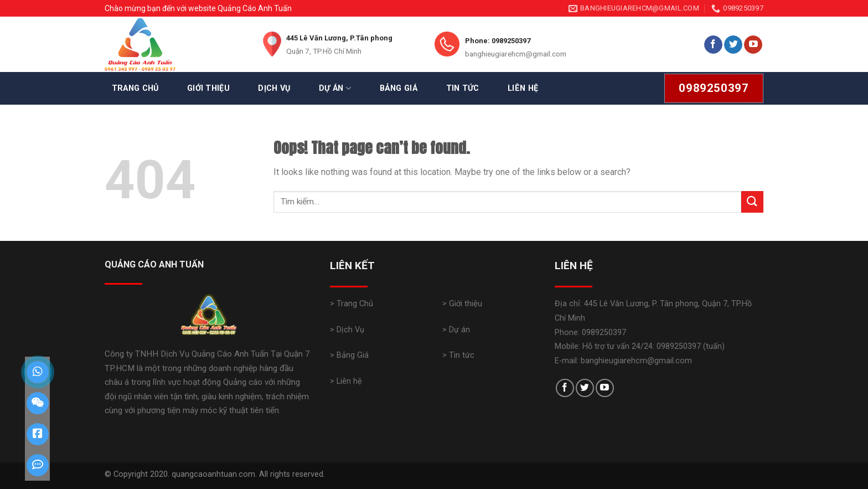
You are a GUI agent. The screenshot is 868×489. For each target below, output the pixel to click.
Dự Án (335, 88)
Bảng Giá (399, 88)
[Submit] (752, 202)
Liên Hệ (523, 88)
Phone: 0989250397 (498, 41)
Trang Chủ (135, 88)
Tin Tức (463, 88)
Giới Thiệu (208, 88)
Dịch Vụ (274, 88)
